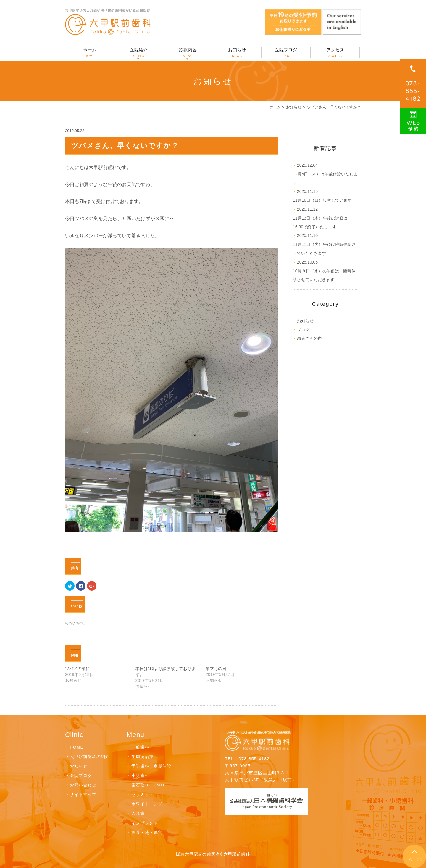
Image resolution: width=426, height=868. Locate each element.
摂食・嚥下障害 (147, 833)
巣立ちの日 (216, 669)
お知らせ (237, 53)
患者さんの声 (309, 338)
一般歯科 (140, 747)
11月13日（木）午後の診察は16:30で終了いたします (320, 218)
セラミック (142, 794)
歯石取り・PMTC (149, 785)
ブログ (303, 330)
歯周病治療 (142, 757)
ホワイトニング (147, 804)
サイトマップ (83, 794)
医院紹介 (139, 53)
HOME (77, 747)
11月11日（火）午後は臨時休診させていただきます (324, 244)
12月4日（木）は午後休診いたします (325, 174)
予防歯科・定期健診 (151, 766)
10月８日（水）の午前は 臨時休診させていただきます (324, 271)
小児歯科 (140, 776)
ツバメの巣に (78, 669)
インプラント (145, 823)
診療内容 (188, 53)
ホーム (90, 53)
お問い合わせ (83, 785)
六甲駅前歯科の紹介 (90, 757)
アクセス (335, 53)
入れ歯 (138, 813)
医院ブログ (286, 53)
